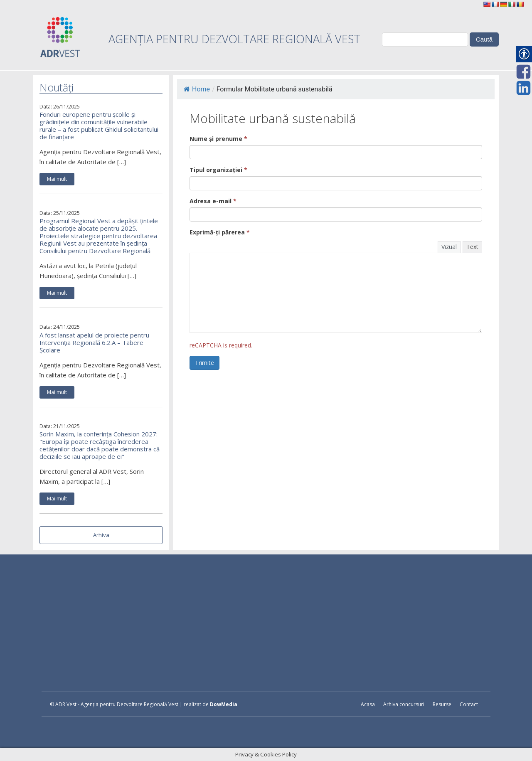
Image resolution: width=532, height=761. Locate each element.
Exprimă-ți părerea (220, 232)
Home (197, 89)
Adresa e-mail (213, 201)
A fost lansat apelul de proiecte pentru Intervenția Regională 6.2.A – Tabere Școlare (94, 342)
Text (472, 247)
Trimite (204, 363)
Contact (469, 704)
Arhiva (101, 535)
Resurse (442, 704)
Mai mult (57, 179)
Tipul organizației (218, 170)
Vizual (449, 247)
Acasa (368, 704)
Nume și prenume (218, 139)
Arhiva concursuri (404, 704)
